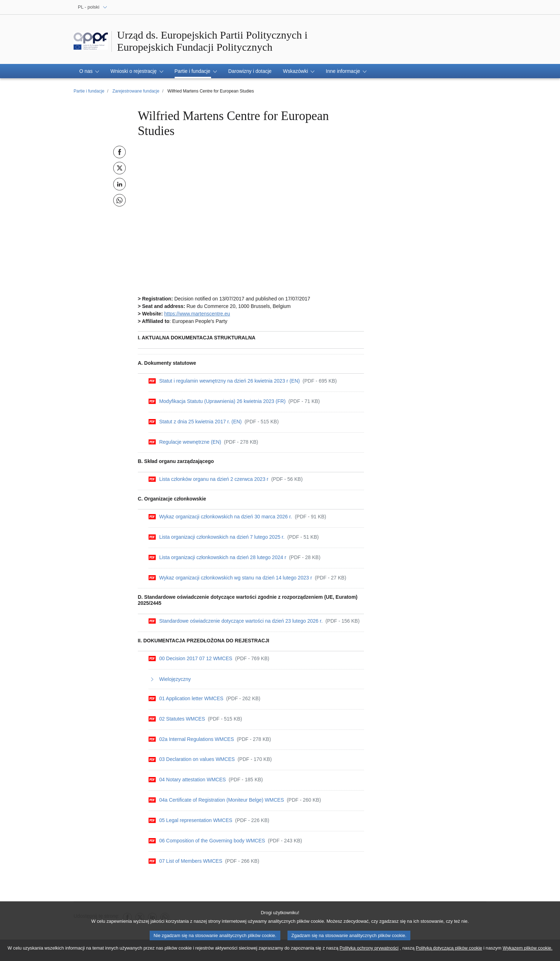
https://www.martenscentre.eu (197, 314)
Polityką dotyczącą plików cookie (449, 948)
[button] (89, 71)
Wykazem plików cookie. (527, 948)
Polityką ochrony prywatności (369, 948)
